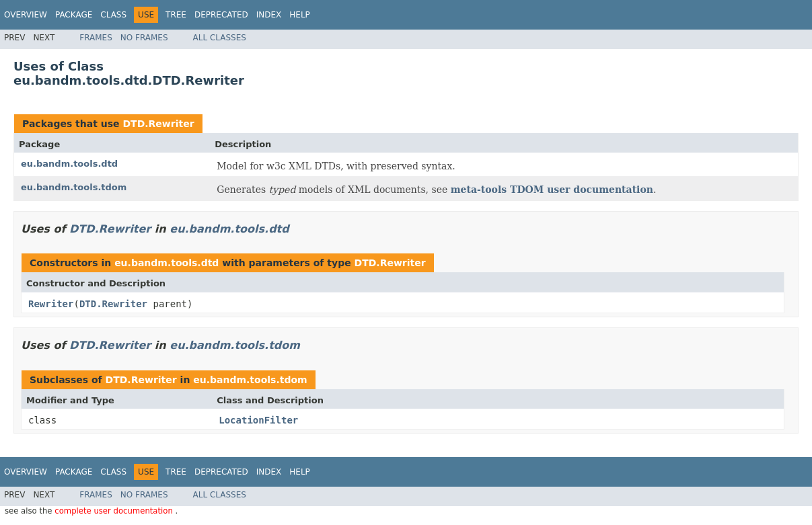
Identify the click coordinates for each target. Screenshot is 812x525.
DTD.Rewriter (158, 124)
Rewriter (51, 304)
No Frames (144, 38)
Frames (96, 38)
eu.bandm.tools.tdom (74, 187)
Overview (26, 15)
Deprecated (221, 15)
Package (74, 15)
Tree (176, 15)
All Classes (220, 38)
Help (300, 15)
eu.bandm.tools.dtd (69, 164)
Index (269, 15)
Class (113, 15)
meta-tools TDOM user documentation (552, 190)
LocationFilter (258, 420)
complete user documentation (115, 511)
